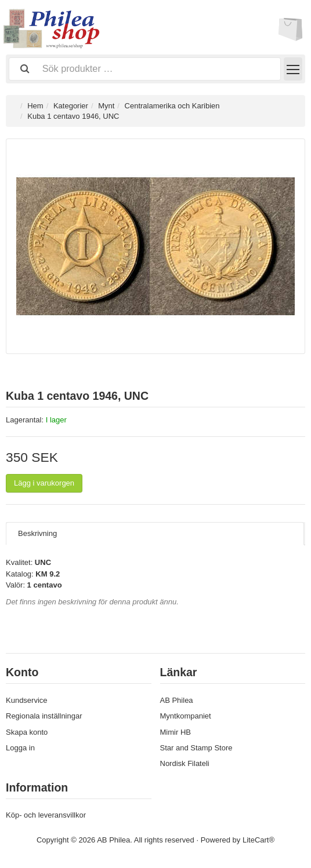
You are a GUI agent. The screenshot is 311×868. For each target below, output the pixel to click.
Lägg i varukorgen (44, 483)
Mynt (106, 106)
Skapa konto (27, 732)
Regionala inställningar (44, 716)
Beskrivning (37, 533)
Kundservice (27, 700)
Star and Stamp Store (196, 748)
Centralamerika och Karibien (172, 106)
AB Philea (177, 700)
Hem (35, 106)
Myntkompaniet (186, 716)
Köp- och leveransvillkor (46, 815)
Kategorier (71, 106)
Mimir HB (176, 732)
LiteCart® (258, 840)
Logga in (20, 748)
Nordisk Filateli (185, 763)
